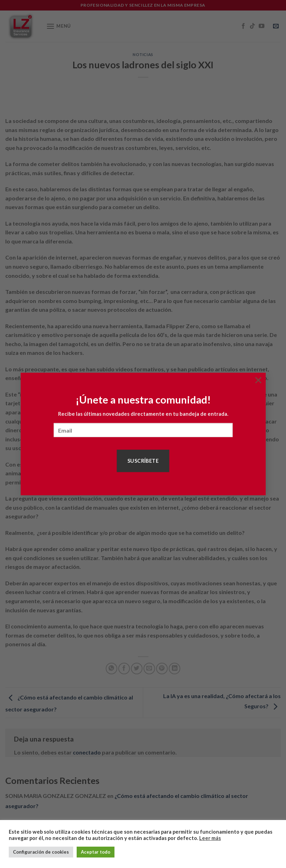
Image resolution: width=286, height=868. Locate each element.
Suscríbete (143, 461)
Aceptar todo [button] (96, 852)
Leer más (210, 838)
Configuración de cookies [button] (41, 852)
